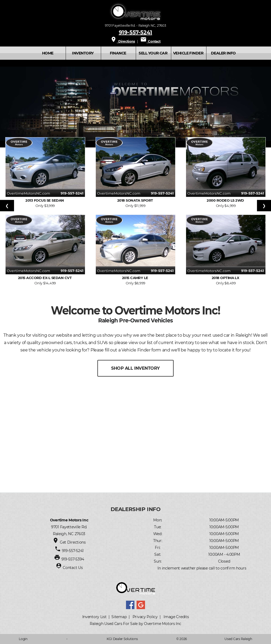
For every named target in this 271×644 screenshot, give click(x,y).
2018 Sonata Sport (136, 200)
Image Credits (176, 617)
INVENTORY (83, 53)
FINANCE (118, 53)
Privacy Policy (145, 617)
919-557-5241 (135, 32)
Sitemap (119, 617)
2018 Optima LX (226, 278)
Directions (123, 41)
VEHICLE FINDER (188, 53)
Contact (150, 41)
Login (23, 639)
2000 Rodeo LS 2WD (226, 200)
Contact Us (73, 568)
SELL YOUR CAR (153, 53)
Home (48, 53)
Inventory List (94, 617)
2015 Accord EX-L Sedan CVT (45, 278)
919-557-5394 (73, 559)
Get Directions (73, 542)
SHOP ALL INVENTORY (135, 368)
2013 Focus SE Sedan (45, 200)
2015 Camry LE (136, 278)
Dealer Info (223, 53)
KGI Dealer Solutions (122, 639)
